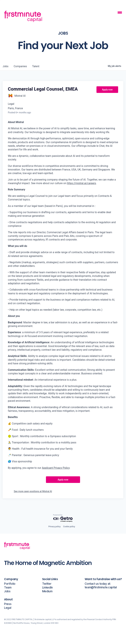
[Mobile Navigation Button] (120, 13)
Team (8, 588)
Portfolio (10, 584)
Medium (47, 591)
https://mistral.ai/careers (81, 183)
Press (8, 604)
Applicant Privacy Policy (56, 468)
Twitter (47, 584)
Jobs (7, 591)
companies (20, 66)
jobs (5, 66)
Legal (8, 608)
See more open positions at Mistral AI (33, 491)
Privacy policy (54, 527)
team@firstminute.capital (101, 587)
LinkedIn (47, 588)
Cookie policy (69, 527)
